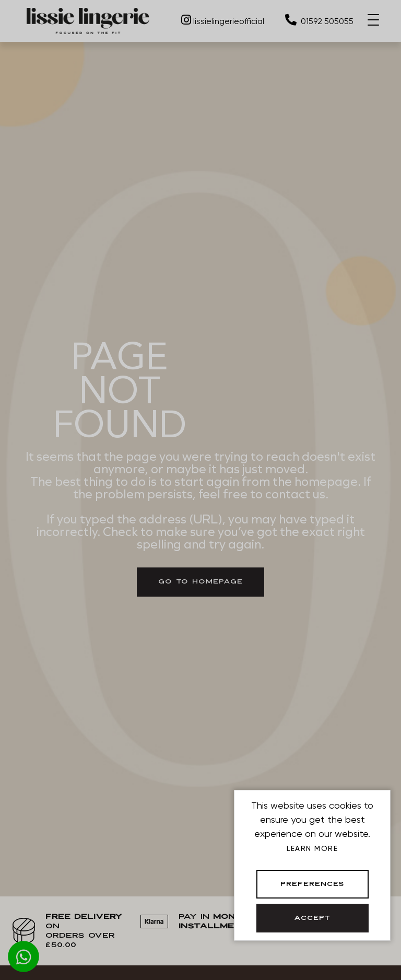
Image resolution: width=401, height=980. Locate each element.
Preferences (312, 884)
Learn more (312, 848)
